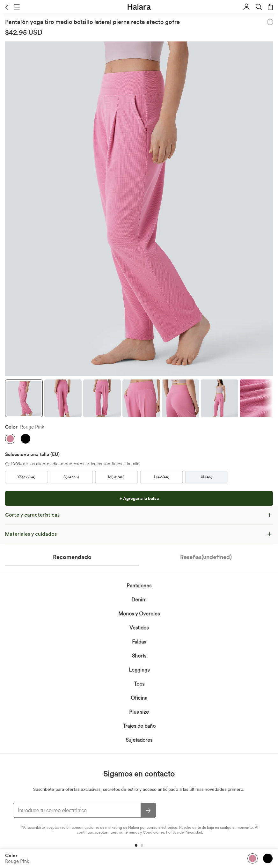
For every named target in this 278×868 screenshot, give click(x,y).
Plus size (139, 712)
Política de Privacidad (184, 832)
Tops (139, 684)
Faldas (139, 642)
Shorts (139, 656)
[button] (7, 7)
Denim (139, 600)
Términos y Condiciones (144, 832)
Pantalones (139, 586)
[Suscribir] (148, 811)
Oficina (139, 698)
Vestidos (139, 628)
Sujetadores (139, 740)
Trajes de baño (139, 726)
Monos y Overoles (139, 614)
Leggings (139, 670)
